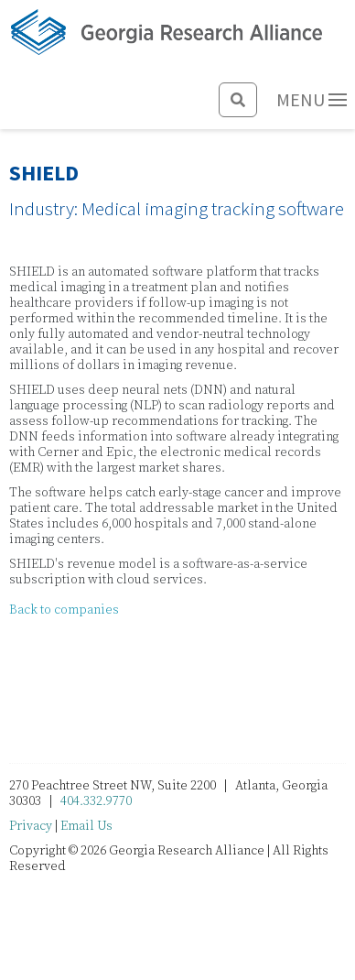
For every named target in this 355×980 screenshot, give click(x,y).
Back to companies (64, 610)
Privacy (31, 826)
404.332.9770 (96, 801)
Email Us (86, 826)
